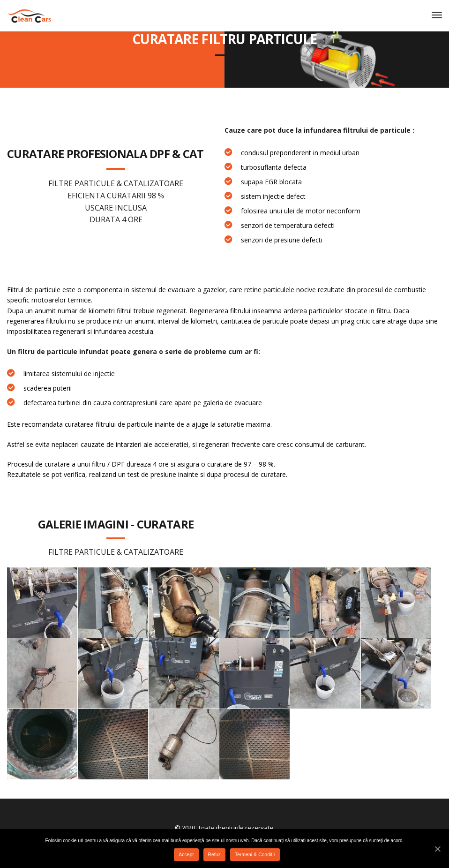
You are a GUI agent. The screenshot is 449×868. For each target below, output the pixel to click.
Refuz (214, 855)
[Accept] (437, 849)
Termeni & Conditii (255, 855)
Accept (186, 855)
